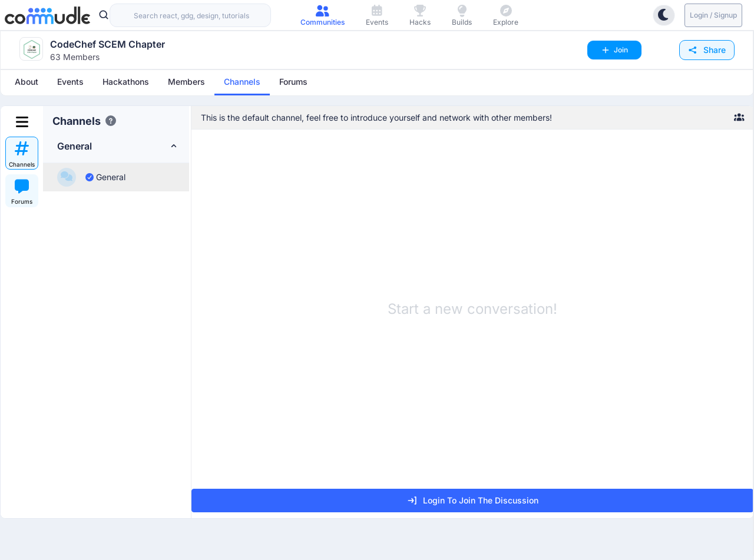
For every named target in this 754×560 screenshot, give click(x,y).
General (105, 177)
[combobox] (190, 15)
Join (614, 50)
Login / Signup (713, 15)
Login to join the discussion (472, 501)
